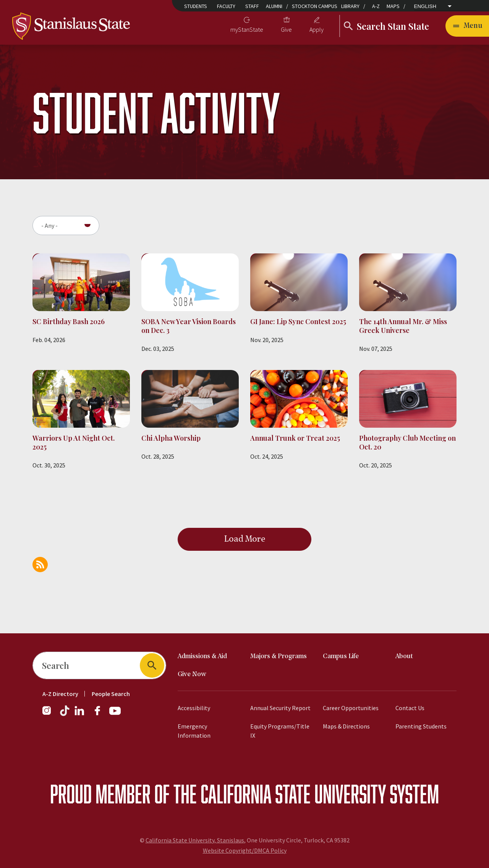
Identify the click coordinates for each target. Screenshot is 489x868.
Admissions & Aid (202, 656)
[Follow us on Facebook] (100, 714)
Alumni (274, 6)
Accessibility (194, 708)
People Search (111, 694)
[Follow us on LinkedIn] (80, 714)
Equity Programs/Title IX (280, 731)
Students (196, 6)
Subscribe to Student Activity (40, 565)
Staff (252, 6)
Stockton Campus (315, 6)
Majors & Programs (279, 656)
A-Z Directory (60, 694)
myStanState (247, 29)
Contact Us (410, 708)
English (425, 6)
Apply (317, 29)
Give (286, 29)
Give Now (192, 674)
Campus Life (341, 656)
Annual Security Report (280, 708)
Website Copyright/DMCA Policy (245, 850)
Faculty (226, 6)
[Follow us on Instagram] (50, 714)
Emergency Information (194, 731)
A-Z (376, 6)
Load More (245, 539)
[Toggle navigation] (467, 26)
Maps (393, 6)
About (404, 656)
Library (350, 6)
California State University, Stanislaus (195, 840)
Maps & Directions (346, 726)
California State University (293, 794)
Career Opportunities (351, 708)
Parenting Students (421, 726)
